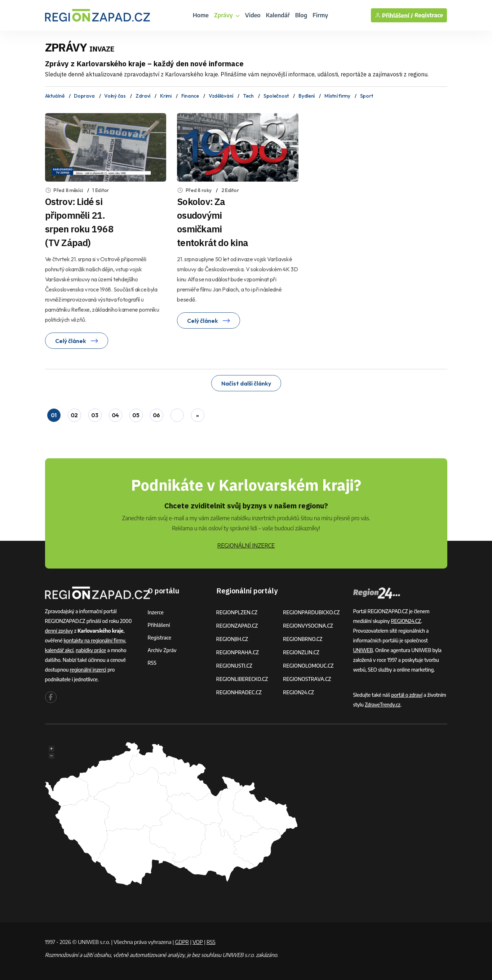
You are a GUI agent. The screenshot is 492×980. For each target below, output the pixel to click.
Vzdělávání (221, 96)
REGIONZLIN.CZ (301, 652)
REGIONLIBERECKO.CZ (242, 679)
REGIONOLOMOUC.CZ (308, 666)
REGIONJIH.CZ (232, 639)
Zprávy (227, 15)
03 (95, 415)
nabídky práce (91, 650)
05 (136, 415)
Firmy (320, 15)
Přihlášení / (394, 15)
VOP (198, 942)
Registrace (429, 15)
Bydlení (307, 96)
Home (201, 15)
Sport (367, 96)
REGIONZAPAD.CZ (237, 626)
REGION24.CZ (298, 692)
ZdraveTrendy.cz (383, 705)
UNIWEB (363, 650)
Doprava (84, 96)
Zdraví (143, 96)
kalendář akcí (59, 650)
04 (115, 415)
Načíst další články (246, 383)
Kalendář (278, 15)
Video (253, 15)
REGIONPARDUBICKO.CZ (311, 612)
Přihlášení (159, 625)
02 (74, 415)
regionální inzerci (88, 670)
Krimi (166, 96)
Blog (301, 15)
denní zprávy (59, 631)
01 (54, 415)
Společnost (276, 96)
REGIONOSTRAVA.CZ (307, 679)
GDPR (182, 942)
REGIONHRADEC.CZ (239, 692)
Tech (248, 96)
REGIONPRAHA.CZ (238, 652)
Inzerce (156, 612)
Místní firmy (337, 96)
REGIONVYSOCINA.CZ (308, 626)
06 (156, 415)
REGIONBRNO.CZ (303, 639)
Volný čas (115, 96)
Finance (190, 96)
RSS (152, 663)
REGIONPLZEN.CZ (237, 612)
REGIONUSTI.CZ (234, 666)
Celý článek (77, 341)
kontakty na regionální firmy (94, 640)
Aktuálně (55, 96)
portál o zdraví (407, 695)
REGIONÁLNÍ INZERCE (246, 545)
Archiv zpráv (162, 650)
